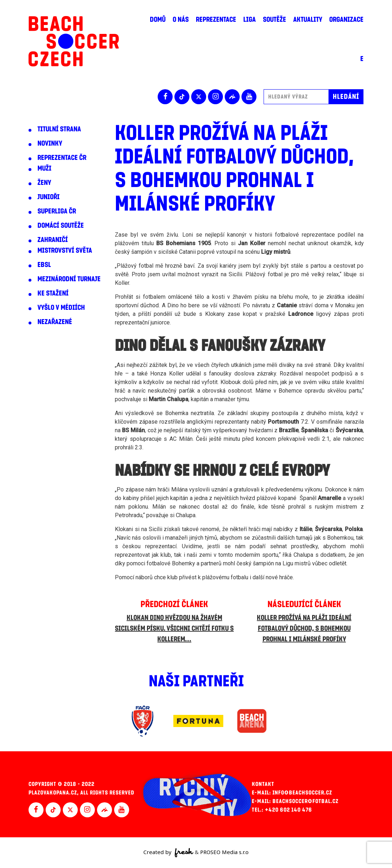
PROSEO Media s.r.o (224, 852)
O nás (181, 20)
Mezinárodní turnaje (69, 279)
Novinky (50, 143)
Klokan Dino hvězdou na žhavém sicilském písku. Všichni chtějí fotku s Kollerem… (174, 629)
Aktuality (308, 20)
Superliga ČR (57, 211)
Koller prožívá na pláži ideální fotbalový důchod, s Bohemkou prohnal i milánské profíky (304, 629)
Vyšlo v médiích (61, 308)
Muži (44, 168)
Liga (250, 20)
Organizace (346, 20)
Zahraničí (53, 240)
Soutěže (274, 20)
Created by (169, 853)
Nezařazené (55, 322)
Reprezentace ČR (62, 158)
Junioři (49, 197)
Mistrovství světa (65, 251)
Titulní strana (59, 129)
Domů (158, 20)
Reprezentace (216, 20)
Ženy (44, 183)
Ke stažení (53, 293)
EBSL (44, 265)
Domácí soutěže (61, 226)
